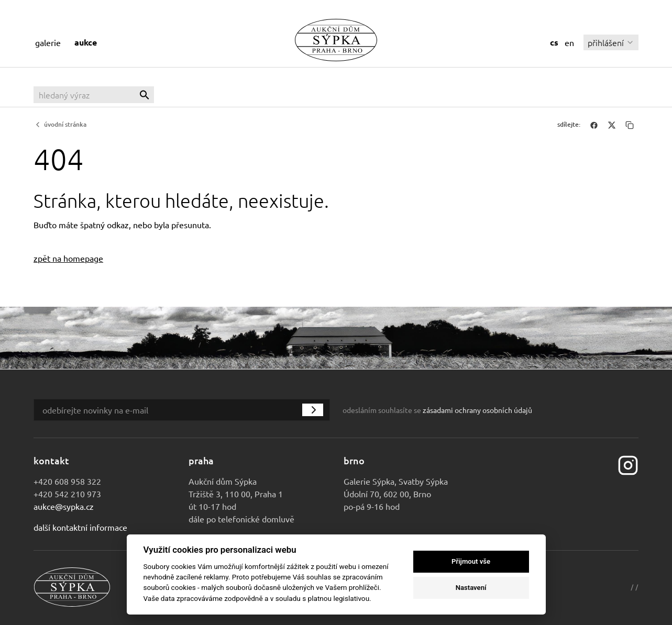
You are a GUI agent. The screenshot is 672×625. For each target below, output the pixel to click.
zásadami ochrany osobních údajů (477, 410)
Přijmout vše (471, 561)
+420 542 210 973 (67, 494)
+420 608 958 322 (67, 481)
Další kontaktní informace (80, 527)
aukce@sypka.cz (64, 506)
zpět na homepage (68, 258)
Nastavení (471, 588)
